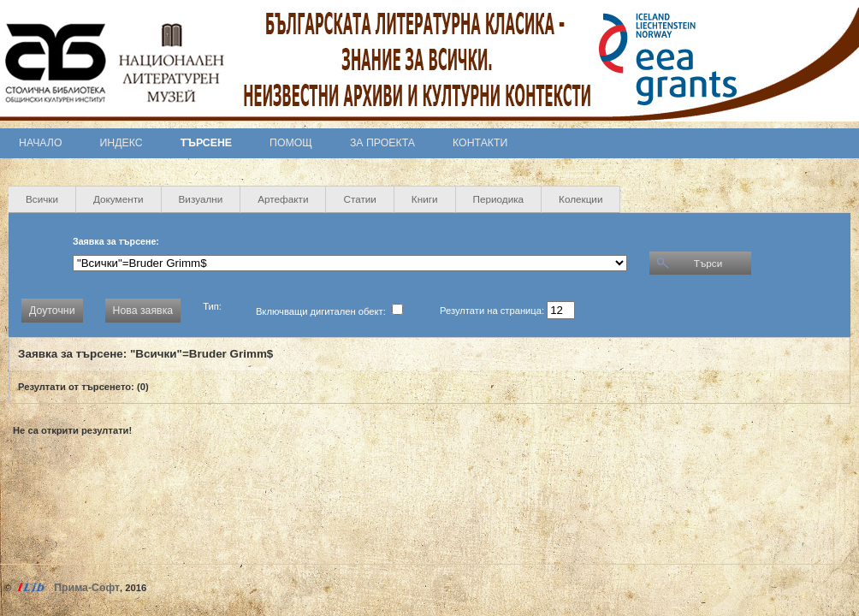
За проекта (382, 143)
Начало (41, 143)
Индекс (121, 143)
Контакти (480, 143)
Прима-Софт (87, 588)
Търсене (206, 143)
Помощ (291, 143)
